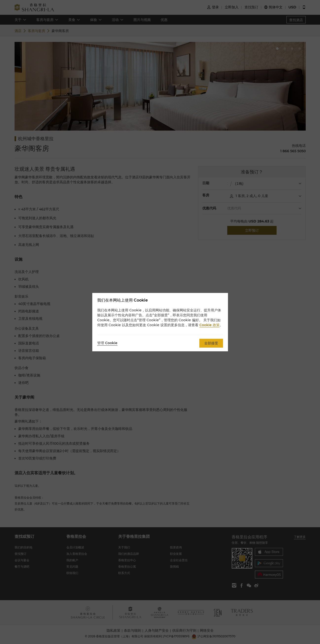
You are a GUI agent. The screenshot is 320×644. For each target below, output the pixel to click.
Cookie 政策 (209, 325)
